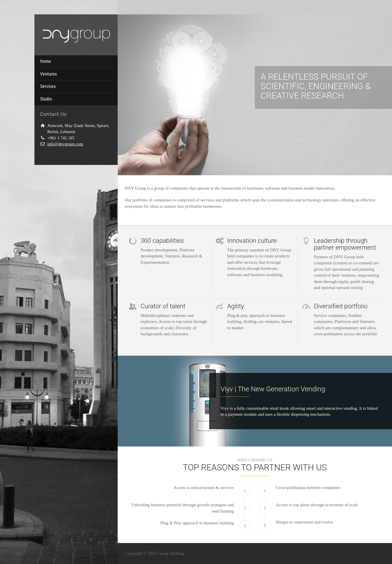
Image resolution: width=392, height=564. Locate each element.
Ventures (48, 74)
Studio (46, 99)
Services (48, 86)
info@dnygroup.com (65, 144)
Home (46, 61)
